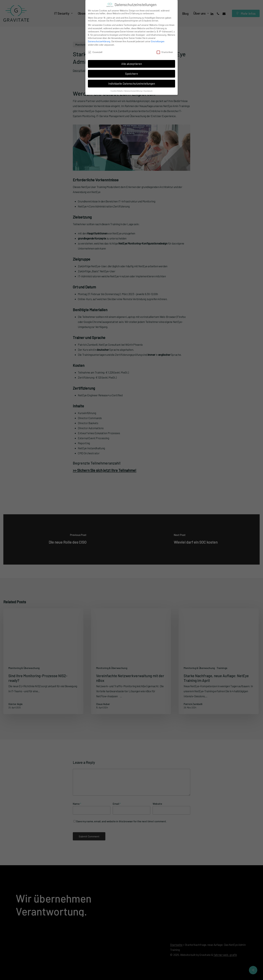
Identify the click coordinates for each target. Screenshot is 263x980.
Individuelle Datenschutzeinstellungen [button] (132, 83)
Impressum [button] (148, 91)
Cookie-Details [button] (117, 91)
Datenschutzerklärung (99, 41)
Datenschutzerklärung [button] (133, 91)
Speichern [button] (131, 74)
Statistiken (165, 52)
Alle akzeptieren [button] (132, 64)
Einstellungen (158, 41)
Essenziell (95, 52)
